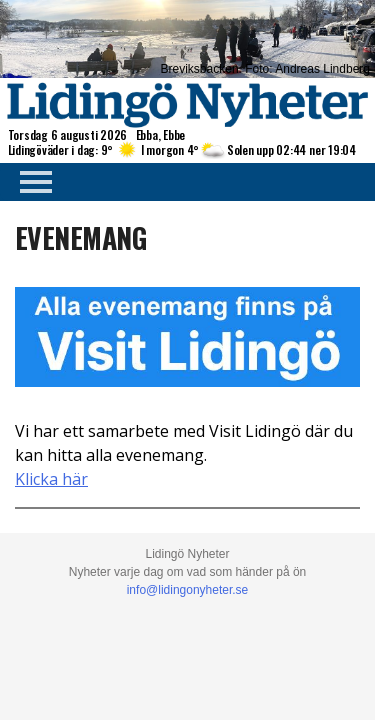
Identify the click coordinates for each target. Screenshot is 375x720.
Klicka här (51, 479)
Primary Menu (30, 182)
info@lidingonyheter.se (188, 590)
